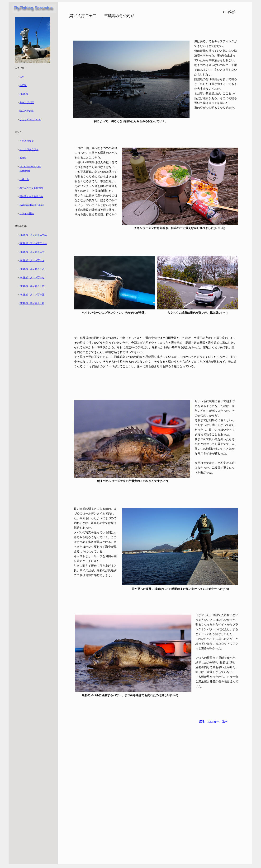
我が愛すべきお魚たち (31, 196)
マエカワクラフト (29, 149)
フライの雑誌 (27, 213)
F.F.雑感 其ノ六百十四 (32, 303)
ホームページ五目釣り (31, 188)
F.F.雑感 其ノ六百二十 (32, 252)
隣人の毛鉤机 (27, 111)
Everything (25, 171)
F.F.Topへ (214, 722)
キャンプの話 (27, 102)
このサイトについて (30, 119)
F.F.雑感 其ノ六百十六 (32, 286)
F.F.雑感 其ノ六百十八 (32, 269)
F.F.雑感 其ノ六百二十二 (33, 235)
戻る (202, 722)
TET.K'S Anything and (30, 166)
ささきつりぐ (27, 141)
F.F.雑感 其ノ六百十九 (32, 260)
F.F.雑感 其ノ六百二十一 (33, 243)
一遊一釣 (24, 179)
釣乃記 (23, 85)
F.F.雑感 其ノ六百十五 (32, 295)
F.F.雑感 (24, 94)
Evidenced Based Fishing (32, 205)
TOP (22, 77)
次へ (225, 722)
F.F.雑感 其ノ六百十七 (32, 278)
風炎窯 (23, 158)
